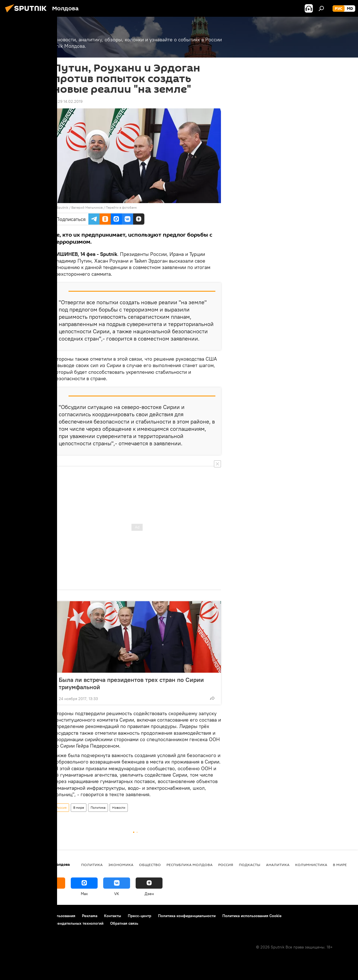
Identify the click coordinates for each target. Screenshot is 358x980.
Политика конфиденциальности (187, 916)
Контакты (113, 916)
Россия (61, 807)
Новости (119, 807)
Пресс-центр (140, 916)
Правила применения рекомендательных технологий (55, 923)
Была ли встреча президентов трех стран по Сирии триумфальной (131, 683)
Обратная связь (124, 923)
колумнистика (311, 865)
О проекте (15, 916)
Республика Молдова (189, 865)
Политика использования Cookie (252, 916)
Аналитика (278, 865)
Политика (98, 807)
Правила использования (53, 916)
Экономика (121, 865)
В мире (79, 807)
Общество (150, 865)
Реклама (90, 916)
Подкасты (250, 865)
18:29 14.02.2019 (68, 101)
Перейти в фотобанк (121, 207)
